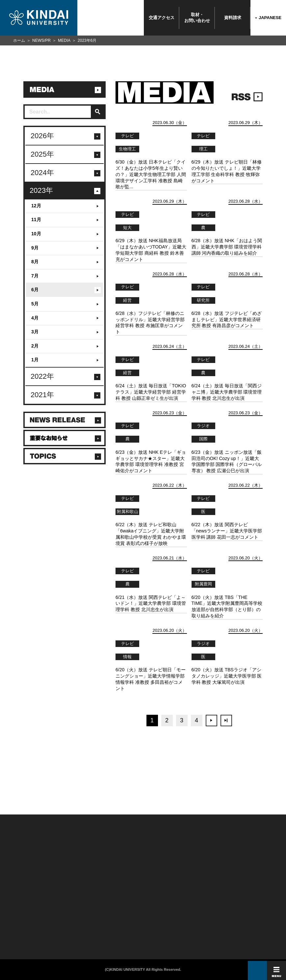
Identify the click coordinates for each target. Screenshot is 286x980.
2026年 (42, 136)
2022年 (42, 376)
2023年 (41, 190)
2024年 (42, 173)
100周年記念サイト (18, 935)
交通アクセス (162, 18)
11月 (36, 219)
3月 (35, 332)
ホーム (19, 40)
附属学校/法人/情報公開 (21, 898)
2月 (35, 346)
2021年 (42, 395)
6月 (35, 290)
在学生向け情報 (63, 898)
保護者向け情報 (63, 905)
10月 (36, 234)
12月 (36, 206)
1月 (35, 360)
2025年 (42, 154)
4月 (35, 318)
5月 (35, 304)
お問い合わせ (15, 905)
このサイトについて (113, 898)
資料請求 (233, 18)
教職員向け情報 (63, 920)
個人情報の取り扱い (113, 905)
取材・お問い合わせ (197, 18)
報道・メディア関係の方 (21, 913)
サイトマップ (109, 913)
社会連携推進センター (67, 928)
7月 (35, 276)
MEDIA (64, 40)
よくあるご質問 (16, 928)
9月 (35, 248)
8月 (35, 262)
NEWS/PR (41, 40)
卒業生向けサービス (66, 913)
